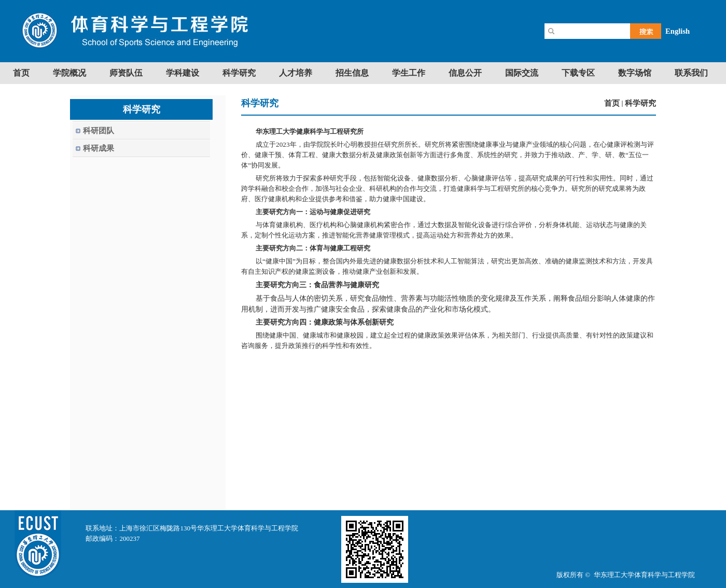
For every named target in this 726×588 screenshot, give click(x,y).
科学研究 (640, 103)
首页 (612, 103)
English (678, 31)
